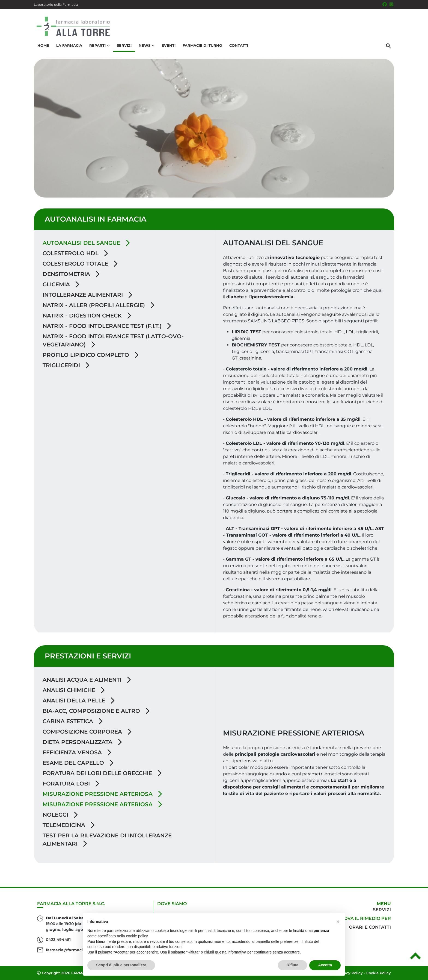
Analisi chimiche (74, 690)
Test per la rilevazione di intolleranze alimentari (107, 840)
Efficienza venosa (77, 752)
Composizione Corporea (87, 732)
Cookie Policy (379, 973)
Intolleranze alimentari (87, 295)
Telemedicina (69, 825)
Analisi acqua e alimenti (87, 680)
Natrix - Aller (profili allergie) (99, 305)
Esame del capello (78, 763)
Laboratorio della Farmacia (56, 5)
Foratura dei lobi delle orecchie (102, 773)
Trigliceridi (66, 365)
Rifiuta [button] (293, 965)
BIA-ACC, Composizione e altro (96, 711)
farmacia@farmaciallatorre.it (75, 950)
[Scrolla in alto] (415, 958)
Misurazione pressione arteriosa (102, 794)
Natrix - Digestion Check (87, 316)
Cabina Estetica (73, 721)
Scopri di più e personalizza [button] (121, 965)
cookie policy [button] (137, 936)
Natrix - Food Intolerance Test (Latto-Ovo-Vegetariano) (113, 340)
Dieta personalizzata (82, 742)
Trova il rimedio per (364, 918)
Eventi (169, 45)
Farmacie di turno (202, 45)
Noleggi (60, 815)
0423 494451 (58, 940)
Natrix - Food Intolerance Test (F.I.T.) (107, 326)
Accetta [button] (325, 965)
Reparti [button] (99, 45)
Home (43, 45)
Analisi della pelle (79, 701)
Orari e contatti (370, 927)
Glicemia (61, 284)
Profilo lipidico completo (91, 355)
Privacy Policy (350, 973)
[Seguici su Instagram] (391, 4)
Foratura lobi (71, 784)
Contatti (239, 45)
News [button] (147, 45)
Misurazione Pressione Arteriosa (102, 804)
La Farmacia (69, 45)
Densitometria (71, 274)
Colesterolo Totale (80, 264)
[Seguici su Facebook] (385, 4)
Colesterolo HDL (75, 253)
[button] (338, 922)
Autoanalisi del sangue (86, 243)
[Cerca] (388, 46)
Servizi (124, 45)
